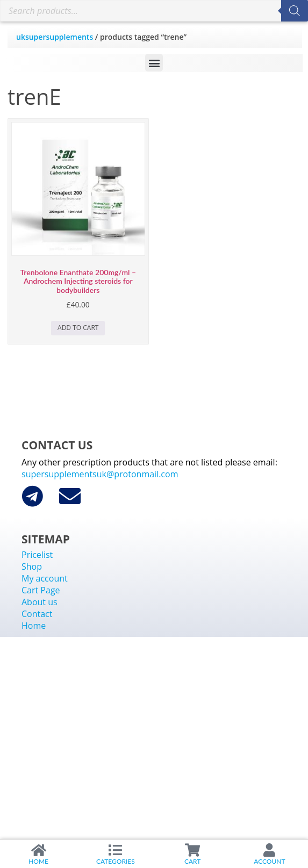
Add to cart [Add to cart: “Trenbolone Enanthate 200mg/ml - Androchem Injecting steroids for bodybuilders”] (78, 328)
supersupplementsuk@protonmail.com (100, 474)
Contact (37, 614)
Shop (32, 566)
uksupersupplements (55, 37)
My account (45, 578)
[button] (154, 63)
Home (34, 626)
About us (40, 602)
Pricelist (37, 555)
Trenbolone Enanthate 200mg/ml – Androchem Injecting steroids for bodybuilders (78, 281)
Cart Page (41, 590)
